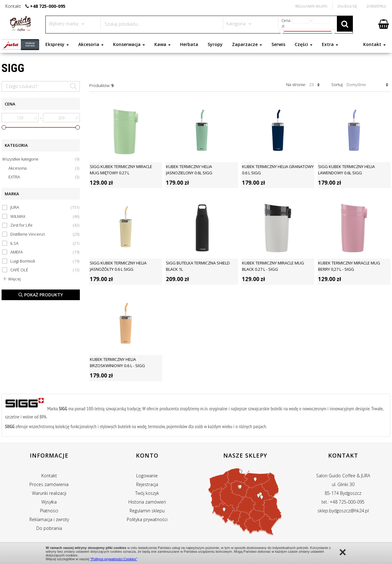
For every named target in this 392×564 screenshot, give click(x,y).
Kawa (162, 44)
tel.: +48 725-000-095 (343, 502)
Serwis (278, 44)
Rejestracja (147, 484)
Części (304, 44)
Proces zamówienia (49, 484)
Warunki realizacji (49, 493)
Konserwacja (129, 44)
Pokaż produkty (41, 295)
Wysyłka (49, 502)
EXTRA (44, 177)
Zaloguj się (347, 6)
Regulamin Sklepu (311, 6)
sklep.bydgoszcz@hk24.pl (343, 511)
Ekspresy (57, 44)
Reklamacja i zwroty (49, 519)
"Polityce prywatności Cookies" (114, 559)
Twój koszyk (147, 493)
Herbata (189, 44)
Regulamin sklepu (147, 511)
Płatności (49, 511)
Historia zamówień (147, 502)
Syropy (215, 44)
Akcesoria (91, 44)
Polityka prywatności (147, 519)
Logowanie (147, 476)
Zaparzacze (247, 44)
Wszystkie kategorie (41, 159)
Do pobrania (49, 528)
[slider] (4, 127)
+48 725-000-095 (48, 6)
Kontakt (374, 44)
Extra (330, 44)
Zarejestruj (376, 6)
